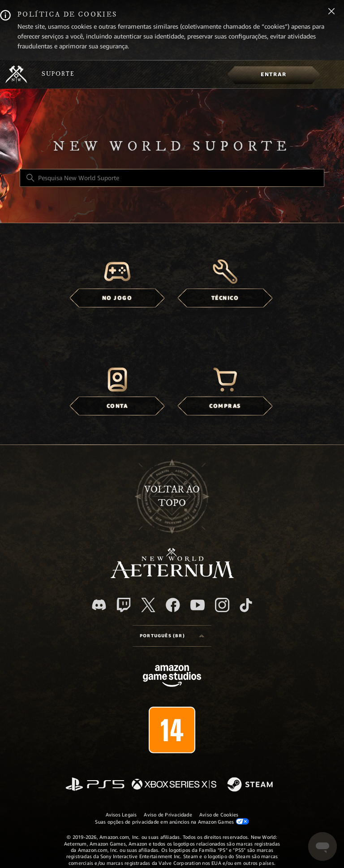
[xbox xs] (174, 785)
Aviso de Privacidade (168, 815)
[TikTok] (246, 605)
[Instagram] (222, 605)
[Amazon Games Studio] (172, 677)
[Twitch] (124, 605)
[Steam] (251, 785)
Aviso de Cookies (219, 815)
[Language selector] (172, 636)
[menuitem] (273, 74)
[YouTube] (198, 605)
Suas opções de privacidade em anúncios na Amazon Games (172, 822)
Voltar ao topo (172, 496)
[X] (148, 605)
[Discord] (99, 605)
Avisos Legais (121, 815)
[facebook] (173, 605)
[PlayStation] (95, 785)
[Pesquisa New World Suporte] (172, 178)
